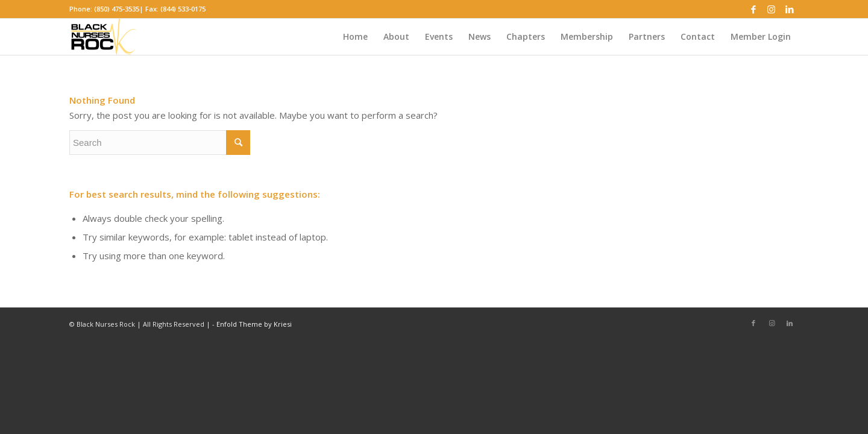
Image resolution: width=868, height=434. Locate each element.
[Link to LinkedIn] (790, 9)
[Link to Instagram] (771, 9)
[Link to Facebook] (753, 9)
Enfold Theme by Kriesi (254, 324)
